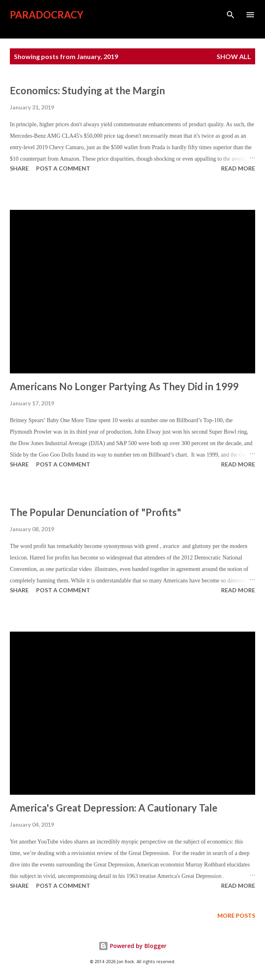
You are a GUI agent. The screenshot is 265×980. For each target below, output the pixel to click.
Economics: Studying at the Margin (87, 90)
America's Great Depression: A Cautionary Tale (114, 808)
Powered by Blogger (132, 946)
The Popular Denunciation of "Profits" (96, 512)
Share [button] (19, 168)
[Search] (231, 15)
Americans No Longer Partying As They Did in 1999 (124, 386)
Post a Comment (63, 168)
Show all (234, 56)
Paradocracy (47, 15)
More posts (236, 915)
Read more (238, 168)
